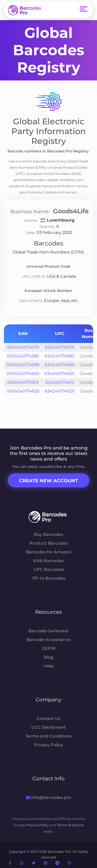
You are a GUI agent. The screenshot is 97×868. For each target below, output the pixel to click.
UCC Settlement (49, 727)
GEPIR (49, 648)
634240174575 (60, 347)
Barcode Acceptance (48, 640)
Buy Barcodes (48, 534)
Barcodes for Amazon (49, 552)
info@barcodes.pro (48, 797)
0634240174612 (23, 382)
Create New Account (48, 481)
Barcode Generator (49, 631)
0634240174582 (23, 356)
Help (49, 666)
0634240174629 (23, 391)
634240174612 (60, 382)
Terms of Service (70, 825)
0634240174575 (23, 347)
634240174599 (60, 365)
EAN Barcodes (48, 561)
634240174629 (60, 391)
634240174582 (59, 356)
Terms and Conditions (49, 736)
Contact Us (48, 719)
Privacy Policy (49, 745)
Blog (48, 657)
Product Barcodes (49, 543)
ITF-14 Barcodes (49, 578)
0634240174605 (23, 374)
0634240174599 (23, 365)
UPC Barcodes (49, 570)
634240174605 (59, 374)
